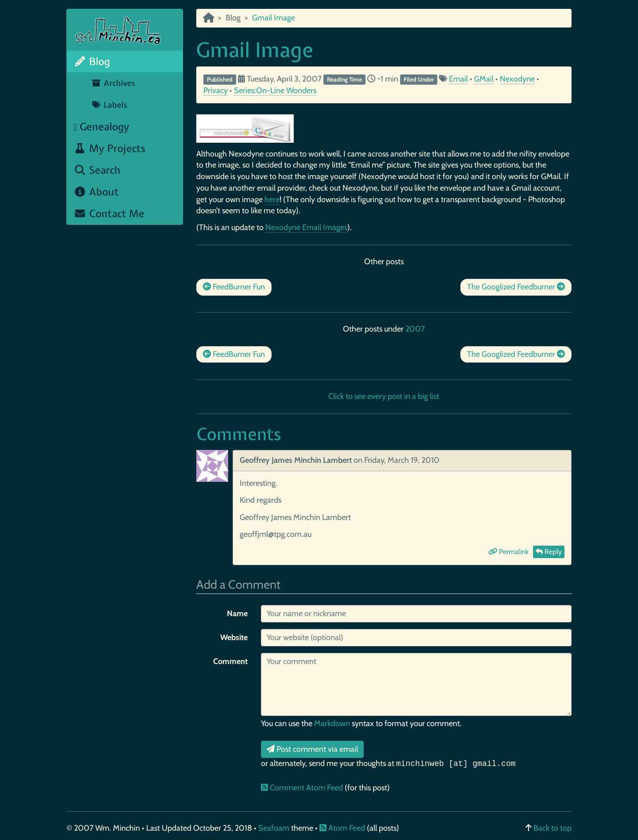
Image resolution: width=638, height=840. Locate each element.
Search (97, 170)
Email (458, 79)
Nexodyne (517, 79)
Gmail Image (255, 50)
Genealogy (101, 127)
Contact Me (109, 213)
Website (234, 637)
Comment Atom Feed (303, 788)
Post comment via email (312, 749)
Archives (113, 83)
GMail (484, 79)
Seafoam (275, 828)
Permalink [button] (508, 552)
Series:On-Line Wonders (275, 90)
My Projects (109, 148)
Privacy (216, 90)
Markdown (332, 723)
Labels (109, 105)
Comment (230, 661)
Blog (92, 61)
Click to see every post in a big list (384, 396)
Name (237, 613)
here (272, 199)
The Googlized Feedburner (516, 287)
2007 (415, 329)
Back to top (552, 828)
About (96, 192)
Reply (549, 552)
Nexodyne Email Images (306, 227)
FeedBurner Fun (234, 287)
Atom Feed (342, 828)
